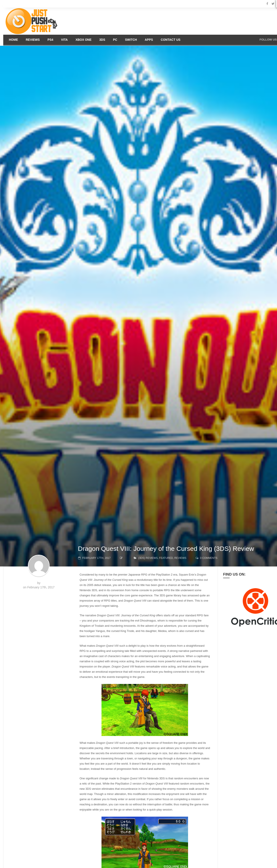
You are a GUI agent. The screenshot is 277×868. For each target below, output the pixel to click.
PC (115, 40)
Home (13, 40)
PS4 (50, 40)
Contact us (171, 40)
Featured (166, 558)
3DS (102, 40)
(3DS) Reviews (148, 558)
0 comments (209, 558)
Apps (149, 40)
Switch (131, 40)
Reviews (33, 40)
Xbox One (84, 40)
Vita (64, 40)
